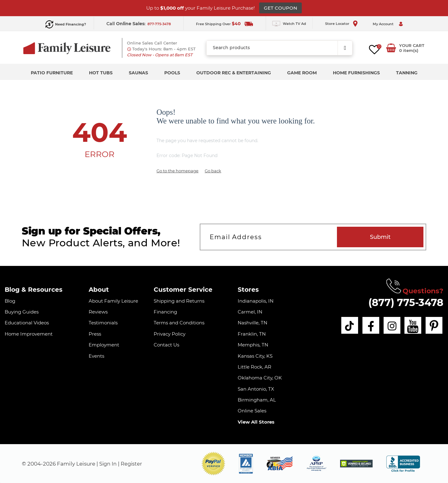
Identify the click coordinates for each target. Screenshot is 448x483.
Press (95, 334)
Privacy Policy (170, 334)
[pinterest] (434, 326)
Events (96, 356)
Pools (172, 73)
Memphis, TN (253, 345)
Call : (126, 24)
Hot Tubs (101, 73)
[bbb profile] (403, 463)
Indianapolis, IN (256, 301)
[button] (213, 464)
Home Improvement (29, 334)
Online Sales (252, 411)
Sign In (109, 464)
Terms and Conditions (179, 323)
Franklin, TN (252, 334)
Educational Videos (27, 323)
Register (133, 464)
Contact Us (166, 345)
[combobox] (279, 48)
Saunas (138, 73)
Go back (213, 171)
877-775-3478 (159, 24)
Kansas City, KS (255, 356)
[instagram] (389, 326)
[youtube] (412, 326)
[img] (356, 464)
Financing (165, 312)
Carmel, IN (250, 312)
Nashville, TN (252, 323)
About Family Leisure (113, 301)
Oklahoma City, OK (260, 378)
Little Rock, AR (254, 367)
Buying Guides (22, 312)
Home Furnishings (356, 73)
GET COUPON (280, 8)
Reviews (98, 312)
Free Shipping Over (218, 24)
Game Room (302, 73)
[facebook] (366, 326)
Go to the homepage (177, 171)
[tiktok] (343, 326)
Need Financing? (70, 24)
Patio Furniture (52, 73)
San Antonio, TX (256, 389)
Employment (104, 345)
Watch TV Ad (294, 24)
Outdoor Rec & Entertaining (234, 73)
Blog (10, 301)
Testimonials (103, 323)
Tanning (407, 73)
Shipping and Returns (179, 301)
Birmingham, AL (257, 400)
